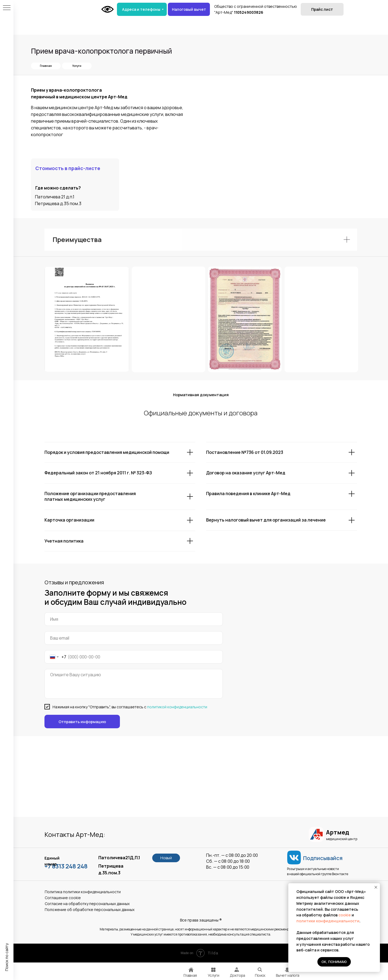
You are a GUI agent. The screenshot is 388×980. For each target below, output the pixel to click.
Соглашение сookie (63, 898)
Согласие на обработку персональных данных (87, 904)
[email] (134, 638)
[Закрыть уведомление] (376, 887)
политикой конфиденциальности (177, 707)
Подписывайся (323, 858)
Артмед (337, 832)
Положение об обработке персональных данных (90, 910)
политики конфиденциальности (328, 921)
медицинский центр (342, 839)
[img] (287, 970)
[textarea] (134, 684)
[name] (134, 619)
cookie (345, 915)
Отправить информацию (82, 722)
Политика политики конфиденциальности (83, 892)
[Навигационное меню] (7, 8)
